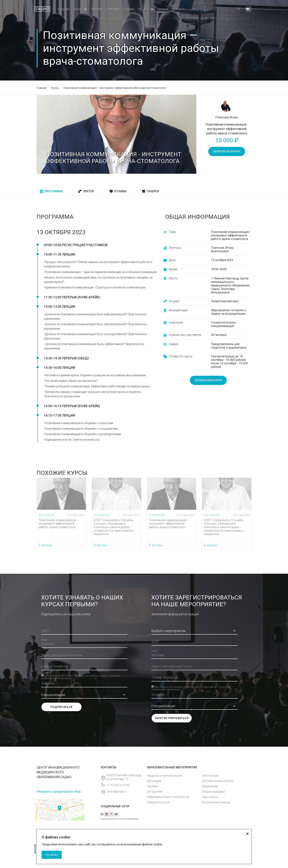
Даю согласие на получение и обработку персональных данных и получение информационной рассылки (81, 675)
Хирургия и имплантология (164, 776)
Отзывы (129, 9)
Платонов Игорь (227, 117)
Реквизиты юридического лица (58, 792)
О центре (64, 9)
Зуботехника (210, 776)
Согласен (52, 855)
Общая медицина (213, 792)
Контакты (179, 9)
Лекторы (97, 9)
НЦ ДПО (144, 9)
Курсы (78, 9)
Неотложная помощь (216, 802)
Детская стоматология (217, 781)
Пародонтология (158, 802)
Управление (210, 786)
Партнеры (113, 9)
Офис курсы (210, 797)
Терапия (152, 786)
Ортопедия (154, 781)
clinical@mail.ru (116, 792)
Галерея (163, 9)
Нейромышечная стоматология (168, 797)
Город (44, 640)
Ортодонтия (155, 792)
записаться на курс (227, 151)
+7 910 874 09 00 (118, 785)
